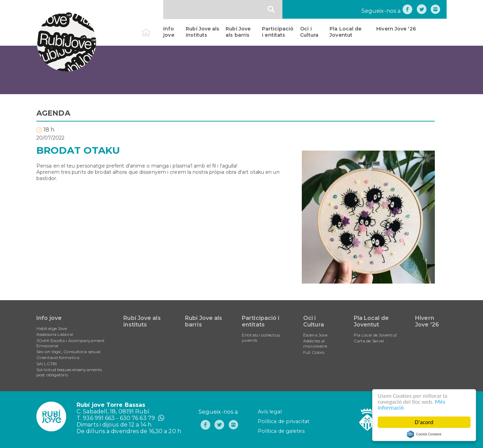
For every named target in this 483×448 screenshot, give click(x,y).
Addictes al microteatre (315, 343)
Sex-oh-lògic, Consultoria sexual (68, 352)
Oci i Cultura (309, 32)
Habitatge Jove (52, 328)
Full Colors (314, 352)
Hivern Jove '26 (396, 29)
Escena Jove (315, 335)
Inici (152, 29)
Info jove (169, 32)
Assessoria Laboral (55, 334)
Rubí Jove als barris (238, 32)
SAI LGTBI (47, 364)
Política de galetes (281, 431)
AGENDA (53, 113)
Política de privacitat (284, 421)
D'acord (424, 422)
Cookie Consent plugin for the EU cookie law (424, 434)
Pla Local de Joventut (345, 32)
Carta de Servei (369, 341)
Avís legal (270, 412)
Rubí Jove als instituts (203, 32)
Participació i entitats (278, 32)
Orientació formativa (58, 357)
